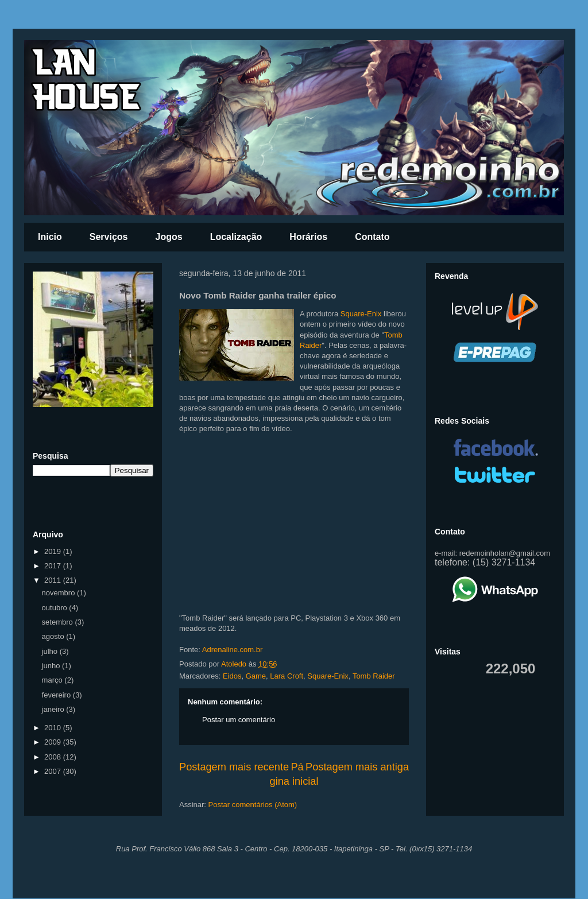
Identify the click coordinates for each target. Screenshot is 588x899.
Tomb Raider (374, 676)
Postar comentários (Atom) (253, 805)
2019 (54, 551)
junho (52, 666)
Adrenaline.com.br (233, 650)
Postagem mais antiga (357, 767)
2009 (54, 742)
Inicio (50, 237)
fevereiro (57, 695)
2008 (54, 757)
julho (51, 651)
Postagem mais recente (234, 767)
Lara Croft (287, 676)
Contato (372, 237)
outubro (56, 608)
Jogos (169, 237)
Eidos (232, 676)
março (53, 680)
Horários (308, 237)
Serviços (109, 237)
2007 (54, 771)
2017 (54, 566)
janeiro (54, 709)
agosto (54, 636)
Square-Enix (361, 314)
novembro (59, 593)
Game (256, 676)
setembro (59, 622)
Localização (236, 237)
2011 (54, 580)
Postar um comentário (239, 720)
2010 (54, 728)
